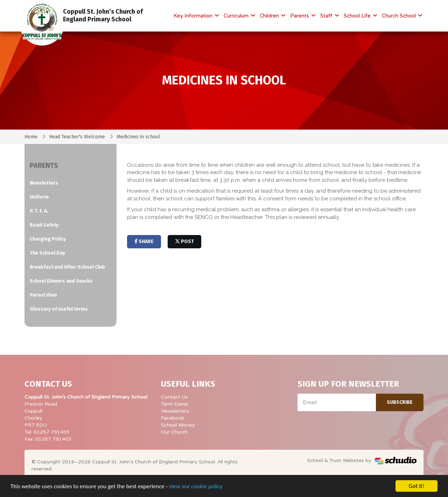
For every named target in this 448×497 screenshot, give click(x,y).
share (144, 241)
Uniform (39, 197)
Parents (300, 16)
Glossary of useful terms (59, 309)
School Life (358, 16)
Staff (327, 16)
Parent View (43, 295)
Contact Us (174, 397)
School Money (178, 425)
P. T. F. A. (39, 211)
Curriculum (237, 16)
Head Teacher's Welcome (77, 137)
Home (31, 137)
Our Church (174, 432)
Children (270, 16)
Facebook (173, 418)
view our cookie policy (196, 487)
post (184, 241)
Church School (400, 16)
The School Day (47, 253)
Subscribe (400, 402)
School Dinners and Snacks (61, 281)
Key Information (194, 16)
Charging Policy (48, 239)
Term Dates (175, 404)
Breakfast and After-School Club (67, 267)
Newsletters (44, 183)
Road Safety (44, 225)
